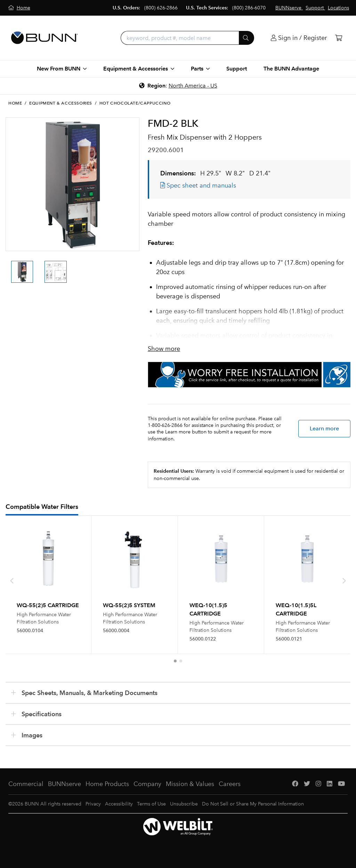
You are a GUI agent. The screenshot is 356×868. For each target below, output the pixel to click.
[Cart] (339, 38)
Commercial (26, 784)
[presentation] (12, 581)
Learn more (324, 428)
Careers (230, 784)
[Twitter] (307, 784)
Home (15, 103)
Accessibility (119, 804)
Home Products (107, 784)
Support (237, 69)
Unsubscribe (184, 804)
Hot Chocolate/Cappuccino (135, 103)
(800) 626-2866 (161, 8)
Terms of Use (151, 804)
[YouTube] (341, 784)
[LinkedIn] (330, 784)
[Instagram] (318, 784)
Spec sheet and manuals (198, 185)
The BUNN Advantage (291, 69)
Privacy (93, 804)
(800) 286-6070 (249, 8)
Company (147, 784)
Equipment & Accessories (61, 103)
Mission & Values (190, 784)
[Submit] (246, 38)
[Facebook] (295, 784)
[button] (175, 661)
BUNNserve (64, 784)
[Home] (19, 8)
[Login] (299, 38)
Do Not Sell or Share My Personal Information (253, 804)
